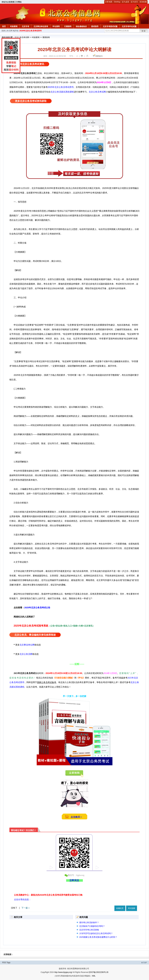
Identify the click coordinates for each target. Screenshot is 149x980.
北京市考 (25, 26)
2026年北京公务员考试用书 (31, 31)
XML (94, 976)
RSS (4, 963)
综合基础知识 (81, 26)
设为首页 (134, 2)
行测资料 (68, 26)
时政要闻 (14, 26)
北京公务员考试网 (22, 37)
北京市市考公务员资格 (89, 930)
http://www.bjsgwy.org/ (63, 972)
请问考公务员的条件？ (89, 922)
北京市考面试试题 (110, 26)
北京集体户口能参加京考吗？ (92, 926)
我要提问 (99, 56)
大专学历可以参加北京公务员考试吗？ (96, 933)
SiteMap (117, 2)
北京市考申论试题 (129, 26)
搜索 (144, 31)
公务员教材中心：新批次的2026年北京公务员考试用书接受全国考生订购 (48, 895)
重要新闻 (46, 37)
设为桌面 (125, 2)
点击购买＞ (77, 817)
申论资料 (56, 26)
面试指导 (95, 26)
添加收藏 (143, 2)
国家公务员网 (7, 31)
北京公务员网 (26, 654)
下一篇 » (25, 908)
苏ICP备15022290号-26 (99, 972)
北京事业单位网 (27, 645)
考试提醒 (132, 908)
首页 (4, 26)
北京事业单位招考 (41, 26)
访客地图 (109, 2)
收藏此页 (120, 908)
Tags (8, 963)
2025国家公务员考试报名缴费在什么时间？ (98, 937)
